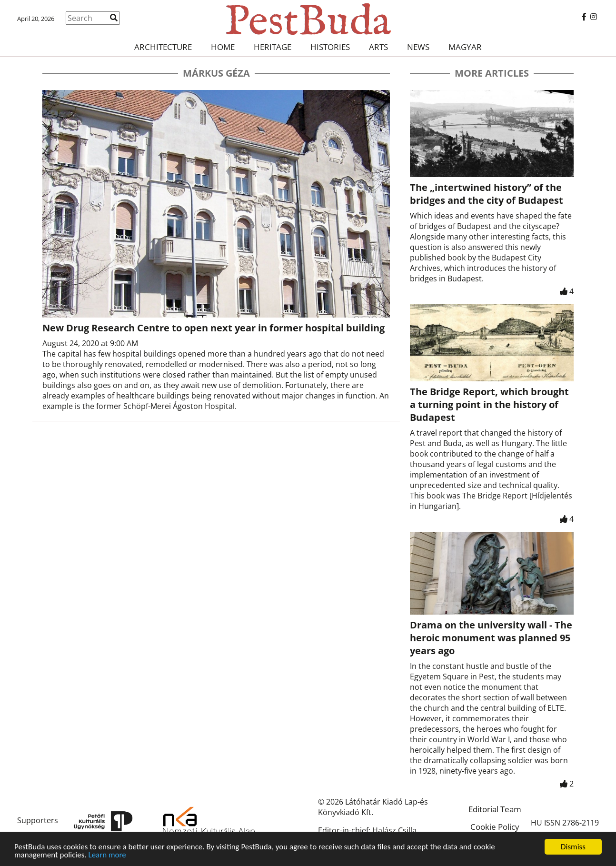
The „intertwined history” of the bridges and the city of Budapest (487, 194)
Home (223, 47)
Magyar (465, 47)
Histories (330, 47)
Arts (378, 47)
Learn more (107, 855)
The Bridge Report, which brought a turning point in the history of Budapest (489, 404)
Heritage (273, 47)
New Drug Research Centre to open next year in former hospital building (214, 328)
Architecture (163, 47)
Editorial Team (495, 809)
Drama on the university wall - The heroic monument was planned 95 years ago (491, 638)
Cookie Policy (495, 827)
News (418, 47)
